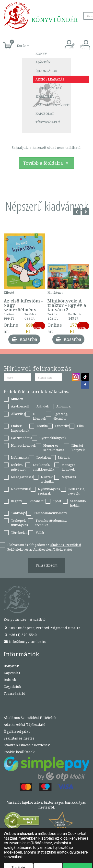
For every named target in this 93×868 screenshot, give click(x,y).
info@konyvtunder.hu (25, 642)
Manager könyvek (68, 467)
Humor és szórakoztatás (54, 448)
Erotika (42, 426)
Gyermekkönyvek (53, 438)
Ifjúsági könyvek (78, 448)
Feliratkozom (47, 565)
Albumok (63, 406)
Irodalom (44, 457)
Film (80, 426)
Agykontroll (20, 406)
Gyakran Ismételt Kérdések (27, 745)
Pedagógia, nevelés (77, 491)
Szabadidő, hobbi (78, 503)
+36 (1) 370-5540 (20, 635)
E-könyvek (39, 416)
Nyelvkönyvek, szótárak (49, 491)
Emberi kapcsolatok (20, 428)
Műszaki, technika (48, 479)
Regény (17, 501)
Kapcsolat (45, 114)
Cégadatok (12, 687)
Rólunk (10, 680)
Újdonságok (46, 71)
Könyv (41, 54)
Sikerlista (45, 96)
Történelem (20, 532)
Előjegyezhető (49, 88)
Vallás (40, 532)
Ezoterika (62, 426)
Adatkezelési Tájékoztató (24, 724)
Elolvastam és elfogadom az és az (44, 547)
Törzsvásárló (48, 122)
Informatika (20, 457)
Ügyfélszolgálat (17, 731)
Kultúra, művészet (18, 467)
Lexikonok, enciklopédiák (44, 467)
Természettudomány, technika (51, 523)
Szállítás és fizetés (53, 105)
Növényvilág (21, 489)
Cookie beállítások (19, 752)
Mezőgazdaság (22, 477)
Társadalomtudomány (50, 513)
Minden (17, 399)
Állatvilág (18, 414)
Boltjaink (11, 666)
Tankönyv (19, 513)
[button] (17, 43)
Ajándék (43, 62)
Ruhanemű (37, 501)
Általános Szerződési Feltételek (30, 718)
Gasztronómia (22, 438)
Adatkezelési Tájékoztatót (53, 549)
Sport (57, 501)
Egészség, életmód (61, 416)
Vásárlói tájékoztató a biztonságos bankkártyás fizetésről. (46, 805)
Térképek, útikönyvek (20, 523)
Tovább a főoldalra (46, 163)
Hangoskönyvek (23, 445)
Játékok (64, 457)
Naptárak (69, 477)
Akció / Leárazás (50, 79)
